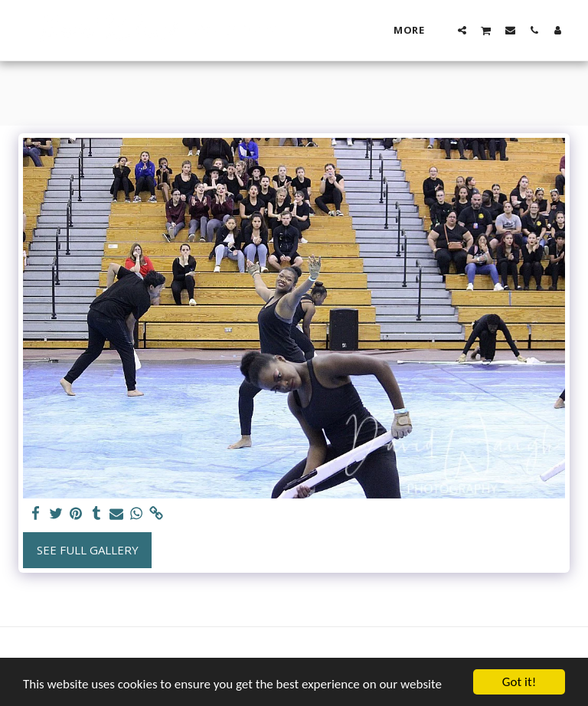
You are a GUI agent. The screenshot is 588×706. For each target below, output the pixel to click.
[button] (462, 30)
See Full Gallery (88, 550)
